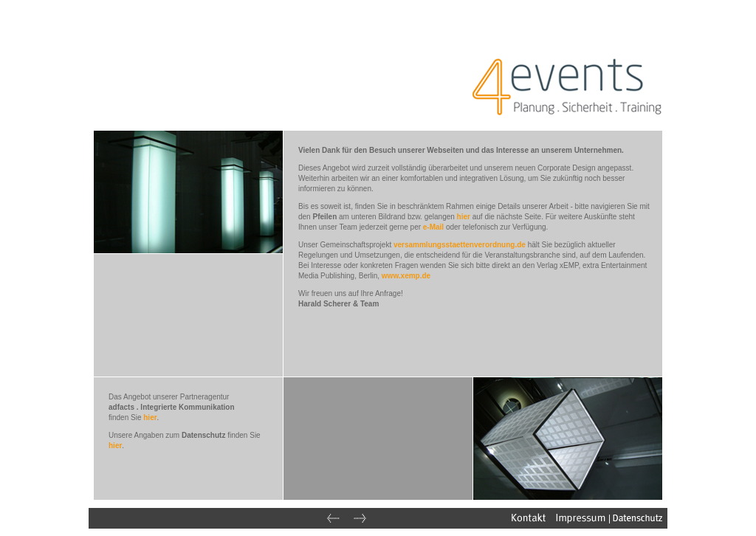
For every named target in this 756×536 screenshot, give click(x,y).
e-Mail (433, 227)
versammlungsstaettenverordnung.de (460, 245)
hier (464, 217)
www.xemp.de (406, 276)
